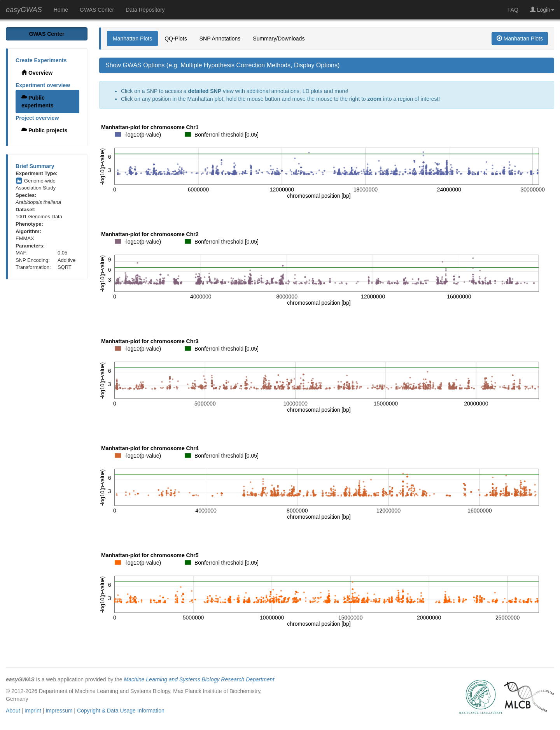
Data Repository (145, 10)
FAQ (513, 10)
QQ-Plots (176, 39)
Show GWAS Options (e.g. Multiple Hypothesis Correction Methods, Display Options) (222, 65)
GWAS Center (97, 10)
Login (542, 10)
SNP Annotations (220, 39)
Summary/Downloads (279, 39)
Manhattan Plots (132, 39)
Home (61, 10)
